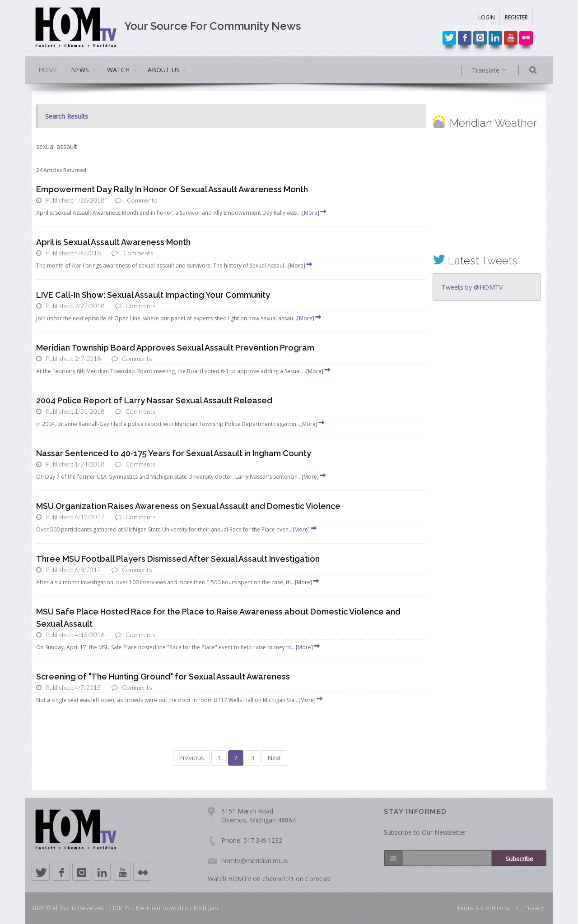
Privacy (534, 908)
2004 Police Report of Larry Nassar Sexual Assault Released (154, 400)
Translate (500, 70)
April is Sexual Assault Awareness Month (113, 242)
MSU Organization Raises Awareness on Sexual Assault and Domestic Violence (188, 506)
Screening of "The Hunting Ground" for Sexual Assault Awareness (163, 677)
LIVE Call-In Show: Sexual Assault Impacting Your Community (153, 295)
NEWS (80, 70)
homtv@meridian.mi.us (255, 861)
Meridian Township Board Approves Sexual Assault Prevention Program (175, 348)
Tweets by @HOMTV (472, 287)
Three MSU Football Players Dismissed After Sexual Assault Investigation (178, 559)
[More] (315, 213)
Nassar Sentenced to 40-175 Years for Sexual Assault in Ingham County (174, 453)
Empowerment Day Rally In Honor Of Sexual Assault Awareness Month (172, 189)
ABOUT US (164, 70)
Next (274, 758)
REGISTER (516, 17)
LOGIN (487, 17)
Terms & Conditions (484, 908)
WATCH (118, 70)
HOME (48, 70)
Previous (191, 758)
